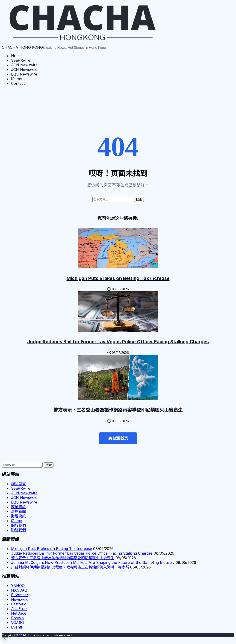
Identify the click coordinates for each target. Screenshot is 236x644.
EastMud (19, 604)
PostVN (18, 618)
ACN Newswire (24, 65)
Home (16, 56)
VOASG (18, 623)
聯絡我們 (18, 530)
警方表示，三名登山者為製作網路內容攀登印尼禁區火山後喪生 (118, 410)
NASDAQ (19, 590)
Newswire (20, 599)
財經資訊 (18, 516)
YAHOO (18, 586)
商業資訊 (18, 507)
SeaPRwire (21, 60)
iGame (16, 79)
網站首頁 (18, 484)
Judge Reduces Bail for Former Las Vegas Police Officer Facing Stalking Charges (118, 342)
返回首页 (118, 438)
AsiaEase (19, 609)
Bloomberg (21, 595)
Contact (18, 83)
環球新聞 (18, 511)
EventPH (19, 627)
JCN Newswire (24, 70)
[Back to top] (5, 640)
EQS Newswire (24, 74)
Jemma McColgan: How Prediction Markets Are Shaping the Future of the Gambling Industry (93, 562)
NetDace (19, 613)
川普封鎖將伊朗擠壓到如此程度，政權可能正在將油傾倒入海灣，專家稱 (70, 567)
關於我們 (18, 525)
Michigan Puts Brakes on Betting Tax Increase (118, 278)
